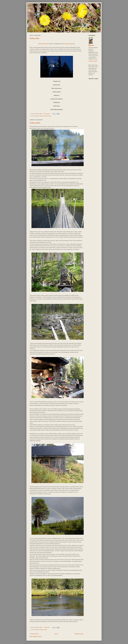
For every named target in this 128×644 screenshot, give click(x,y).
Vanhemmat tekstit (79, 634)
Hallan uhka (34, 38)
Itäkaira (37, 630)
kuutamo (37, 116)
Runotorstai (42, 116)
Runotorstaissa (66, 44)
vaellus (45, 630)
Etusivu (56, 634)
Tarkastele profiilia (93, 61)
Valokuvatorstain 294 (44, 44)
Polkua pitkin (35, 123)
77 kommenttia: (47, 627)
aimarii (92, 45)
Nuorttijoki (41, 630)
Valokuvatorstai (48, 116)
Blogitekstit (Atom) (37, 637)
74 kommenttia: (47, 114)
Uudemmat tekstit (34, 634)
